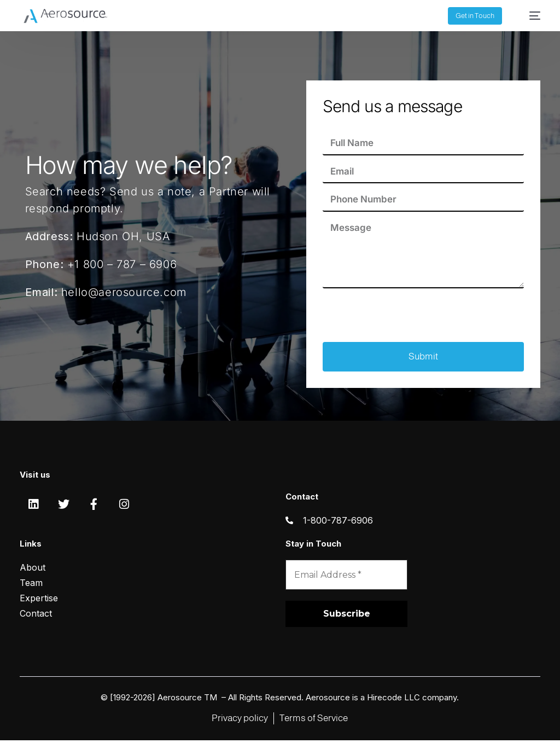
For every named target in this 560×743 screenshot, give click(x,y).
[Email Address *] (346, 577)
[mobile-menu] (529, 16)
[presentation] (406, 316)
